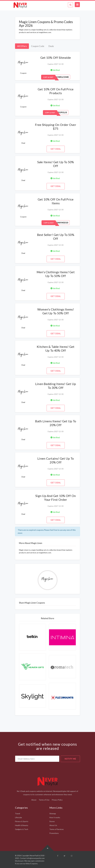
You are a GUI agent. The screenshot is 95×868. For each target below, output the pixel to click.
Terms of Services (57, 829)
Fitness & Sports (22, 821)
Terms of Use (44, 800)
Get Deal (56, 149)
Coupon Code (38, 46)
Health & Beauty (22, 825)
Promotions (54, 833)
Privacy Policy (57, 800)
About (34, 800)
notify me (70, 759)
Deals (51, 46)
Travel (18, 813)
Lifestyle (18, 817)
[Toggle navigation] (77, 5)
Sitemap (53, 813)
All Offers (22, 46)
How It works (55, 817)
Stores (52, 821)
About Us (53, 825)
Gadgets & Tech (22, 829)
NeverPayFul (35, 856)
